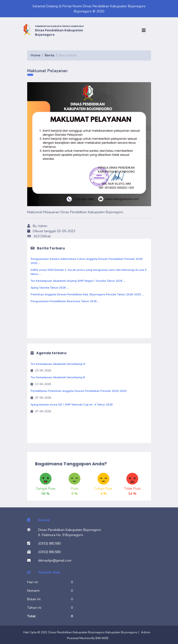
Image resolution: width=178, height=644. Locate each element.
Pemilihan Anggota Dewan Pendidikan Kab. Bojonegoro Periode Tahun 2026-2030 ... (87, 295)
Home (35, 55)
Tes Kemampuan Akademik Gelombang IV (58, 364)
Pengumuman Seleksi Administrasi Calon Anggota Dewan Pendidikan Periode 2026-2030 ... (87, 261)
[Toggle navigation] (145, 30)
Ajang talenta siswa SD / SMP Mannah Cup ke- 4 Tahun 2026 (72, 405)
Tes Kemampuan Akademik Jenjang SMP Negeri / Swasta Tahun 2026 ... (78, 281)
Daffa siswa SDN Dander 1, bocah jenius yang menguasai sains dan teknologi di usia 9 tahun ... (89, 272)
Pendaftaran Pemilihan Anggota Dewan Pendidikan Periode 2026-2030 (79, 391)
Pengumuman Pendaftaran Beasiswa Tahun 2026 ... (65, 301)
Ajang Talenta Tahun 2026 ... (50, 288)
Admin (146, 632)
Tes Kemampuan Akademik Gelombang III (58, 377)
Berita (50, 55)
